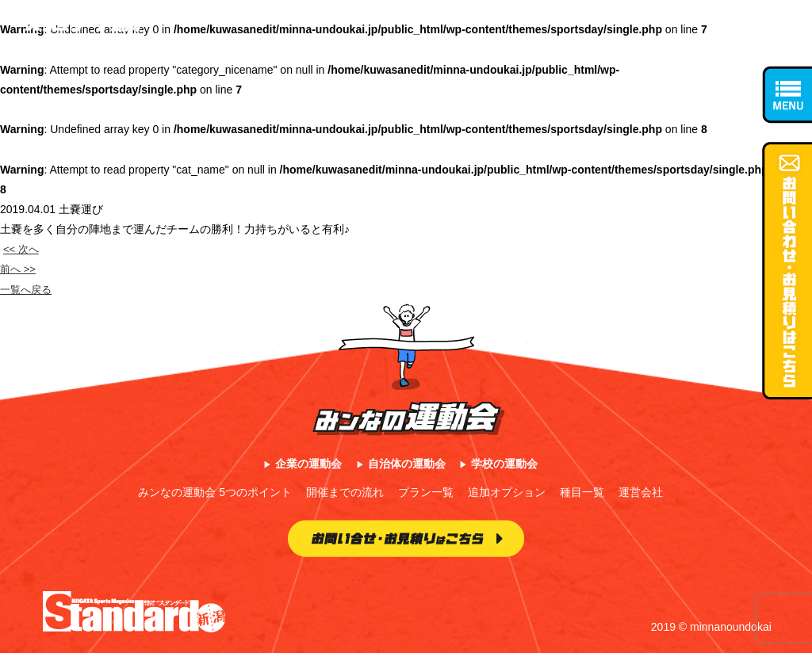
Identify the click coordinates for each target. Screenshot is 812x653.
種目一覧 (582, 492)
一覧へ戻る (28, 289)
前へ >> (19, 269)
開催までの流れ (345, 492)
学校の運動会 (504, 464)
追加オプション (507, 492)
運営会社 (641, 492)
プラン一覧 (426, 492)
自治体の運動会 (407, 464)
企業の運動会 (308, 464)
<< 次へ (22, 249)
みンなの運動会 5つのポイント (215, 492)
